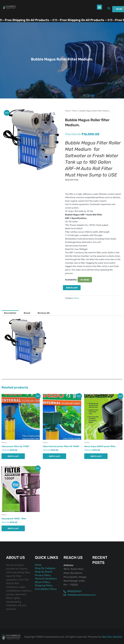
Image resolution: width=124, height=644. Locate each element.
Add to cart (72, 288)
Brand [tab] (27, 313)
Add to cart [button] (13, 456)
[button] (99, 7)
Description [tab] (10, 313)
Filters (75, 111)
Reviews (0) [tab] (44, 313)
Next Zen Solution (112, 637)
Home (68, 111)
